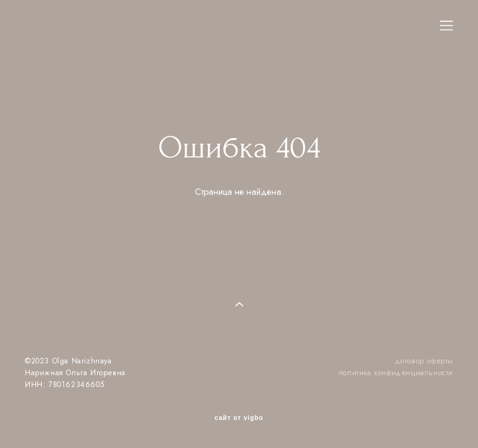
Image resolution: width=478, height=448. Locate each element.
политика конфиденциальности (396, 372)
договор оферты (424, 361)
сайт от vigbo (239, 418)
